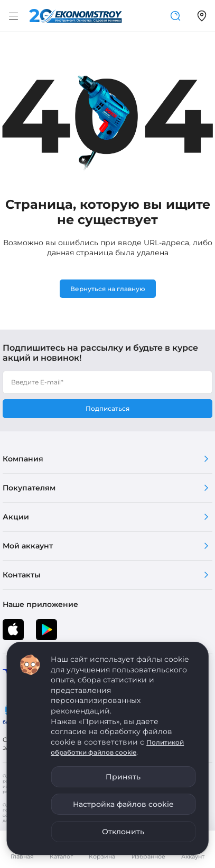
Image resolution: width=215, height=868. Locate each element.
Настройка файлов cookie (123, 804)
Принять (123, 777)
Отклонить (123, 832)
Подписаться (107, 408)
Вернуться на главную (108, 289)
